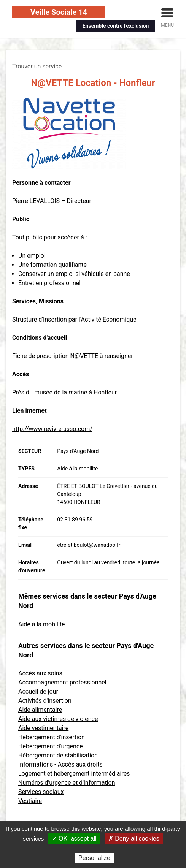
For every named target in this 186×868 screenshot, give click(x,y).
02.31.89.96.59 (75, 520)
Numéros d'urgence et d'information (67, 783)
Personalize (94, 858)
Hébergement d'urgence (51, 746)
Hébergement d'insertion (52, 737)
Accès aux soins (40, 673)
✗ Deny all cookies (134, 839)
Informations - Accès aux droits (60, 764)
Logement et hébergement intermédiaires (74, 774)
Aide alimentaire (40, 710)
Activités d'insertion (45, 701)
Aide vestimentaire (43, 728)
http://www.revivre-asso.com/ (52, 429)
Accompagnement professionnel (62, 682)
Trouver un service (37, 66)
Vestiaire (30, 801)
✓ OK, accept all (74, 839)
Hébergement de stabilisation (58, 755)
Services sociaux (41, 792)
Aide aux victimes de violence (58, 719)
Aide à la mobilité (42, 624)
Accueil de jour (38, 691)
